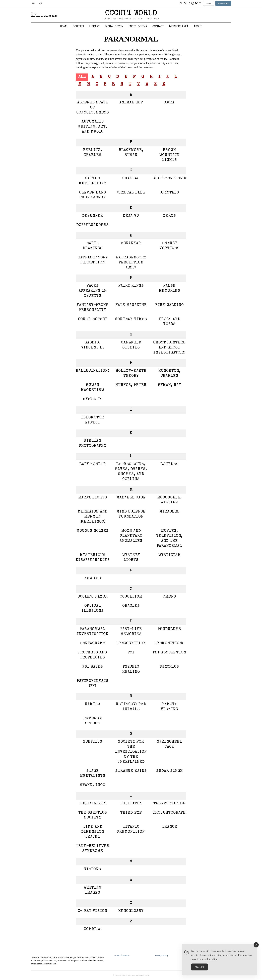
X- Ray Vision (93, 911)
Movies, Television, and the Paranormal (169, 539)
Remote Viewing (169, 707)
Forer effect (93, 319)
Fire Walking (170, 305)
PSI (131, 653)
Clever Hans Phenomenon (93, 195)
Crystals (169, 193)
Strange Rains (131, 771)
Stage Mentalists (93, 774)
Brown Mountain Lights (169, 155)
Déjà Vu (131, 216)
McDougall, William (169, 500)
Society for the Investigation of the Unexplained (131, 752)
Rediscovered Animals (131, 707)
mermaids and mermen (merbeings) (93, 517)
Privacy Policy (162, 955)
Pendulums (169, 629)
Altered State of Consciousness (93, 108)
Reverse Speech (93, 721)
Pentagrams (93, 643)
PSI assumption (170, 653)
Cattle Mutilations (93, 181)
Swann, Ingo (93, 785)
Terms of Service (121, 955)
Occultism (131, 597)
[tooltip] (185, 3)
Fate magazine (131, 305)
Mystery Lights (131, 558)
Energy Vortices (170, 246)
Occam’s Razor (93, 597)
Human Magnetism (93, 388)
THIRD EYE (131, 813)
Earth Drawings (93, 246)
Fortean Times (131, 319)
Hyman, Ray (170, 385)
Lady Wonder (93, 464)
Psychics (170, 667)
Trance (170, 827)
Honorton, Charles (170, 374)
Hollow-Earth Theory (131, 374)
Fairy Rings (131, 286)
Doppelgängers (93, 225)
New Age (93, 579)
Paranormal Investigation (93, 632)
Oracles (131, 606)
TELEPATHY (131, 804)
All (82, 77)
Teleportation (169, 804)
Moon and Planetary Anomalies (131, 536)
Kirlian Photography (93, 443)
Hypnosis (93, 399)
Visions (93, 869)
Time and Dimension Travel (93, 832)
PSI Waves (93, 667)
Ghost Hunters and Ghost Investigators (169, 348)
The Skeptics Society (93, 815)
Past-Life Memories (131, 632)
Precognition (131, 643)
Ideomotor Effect (93, 420)
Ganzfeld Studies (131, 345)
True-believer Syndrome (93, 849)
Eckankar (131, 243)
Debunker (93, 216)
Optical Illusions (93, 609)
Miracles (170, 512)
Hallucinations (93, 371)
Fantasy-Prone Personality (93, 308)
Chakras (131, 179)
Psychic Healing (131, 669)
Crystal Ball (131, 193)
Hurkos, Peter (131, 385)
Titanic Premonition (131, 829)
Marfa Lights (93, 498)
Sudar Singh (170, 771)
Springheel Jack (170, 744)
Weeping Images (93, 890)
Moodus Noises (93, 531)
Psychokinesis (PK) (93, 684)
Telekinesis (93, 804)
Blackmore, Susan (131, 153)
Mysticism (170, 555)
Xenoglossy (131, 911)
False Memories (170, 288)
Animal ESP (131, 103)
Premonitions (170, 643)
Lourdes (169, 464)
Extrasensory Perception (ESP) (131, 263)
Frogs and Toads (170, 322)
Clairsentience (169, 179)
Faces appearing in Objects (93, 291)
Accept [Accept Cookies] (199, 972)
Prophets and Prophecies (93, 655)
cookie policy (210, 964)
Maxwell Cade (131, 498)
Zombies (93, 929)
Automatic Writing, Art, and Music (93, 127)
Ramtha (93, 704)
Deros (170, 216)
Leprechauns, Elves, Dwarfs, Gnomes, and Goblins (131, 472)
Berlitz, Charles (93, 153)
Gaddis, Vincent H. (93, 345)
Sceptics (93, 742)
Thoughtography (169, 813)
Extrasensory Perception (93, 260)
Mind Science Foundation (131, 514)
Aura (169, 103)
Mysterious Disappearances (93, 558)
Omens (169, 597)
